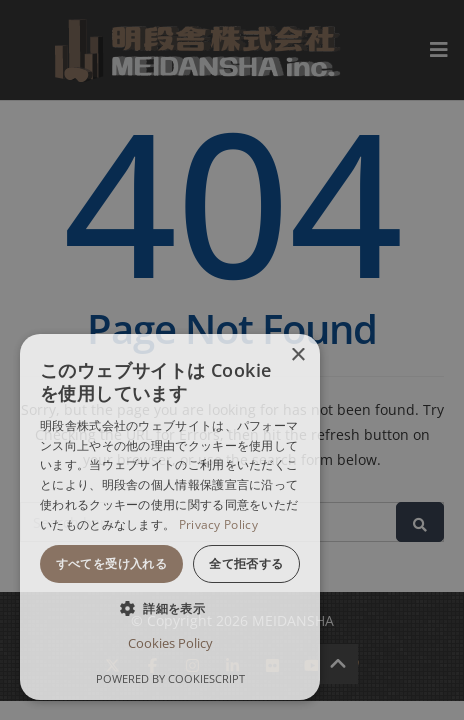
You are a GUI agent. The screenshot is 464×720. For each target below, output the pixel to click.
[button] (170, 608)
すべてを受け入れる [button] (112, 563)
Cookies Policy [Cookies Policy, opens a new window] (170, 643)
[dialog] (170, 517)
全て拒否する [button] (246, 563)
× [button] (297, 355)
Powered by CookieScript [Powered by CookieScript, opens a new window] (170, 678)
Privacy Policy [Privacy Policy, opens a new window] (218, 524)
